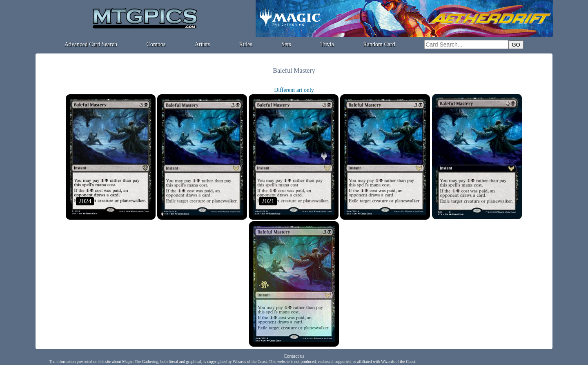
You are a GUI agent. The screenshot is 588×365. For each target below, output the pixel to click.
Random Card (379, 44)
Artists (202, 44)
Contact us (294, 356)
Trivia (327, 44)
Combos (156, 44)
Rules (246, 44)
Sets (286, 44)
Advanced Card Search (91, 44)
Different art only (294, 90)
